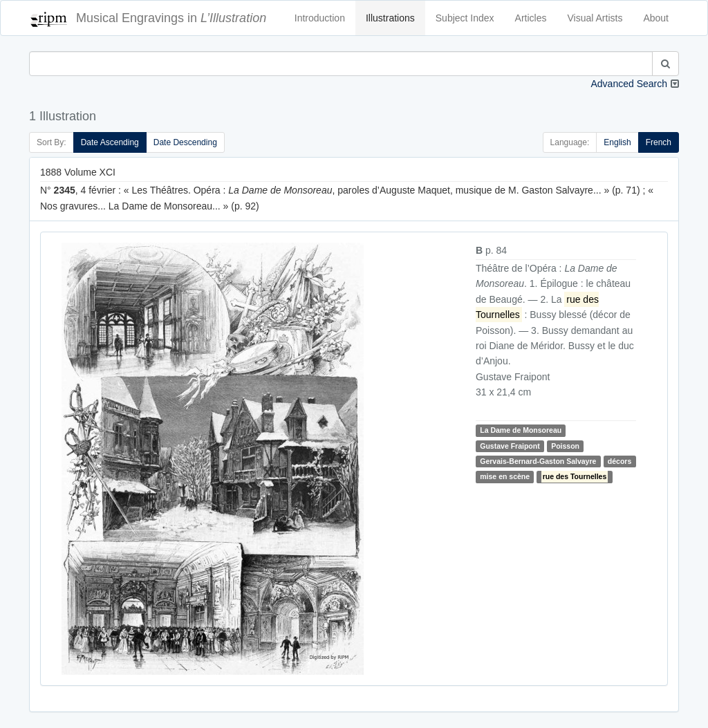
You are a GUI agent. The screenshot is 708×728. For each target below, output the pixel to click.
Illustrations (390, 18)
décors (619, 461)
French (659, 142)
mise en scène (505, 477)
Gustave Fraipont (510, 446)
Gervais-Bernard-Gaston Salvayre (538, 461)
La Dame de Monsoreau (521, 430)
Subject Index (465, 18)
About (656, 18)
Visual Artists (595, 18)
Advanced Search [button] (629, 84)
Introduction (320, 18)
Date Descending (185, 142)
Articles (531, 18)
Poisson (565, 446)
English (617, 142)
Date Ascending (110, 142)
